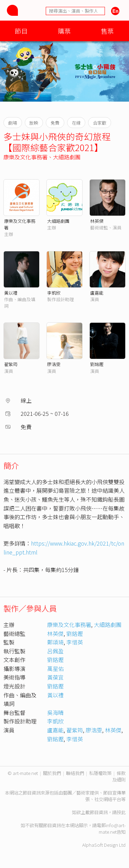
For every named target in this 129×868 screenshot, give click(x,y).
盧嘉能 (97, 293)
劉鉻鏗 (75, 633)
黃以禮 (11, 293)
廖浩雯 (54, 364)
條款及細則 (119, 776)
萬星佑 (55, 669)
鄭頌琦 (55, 642)
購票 (64, 31)
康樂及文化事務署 (25, 157)
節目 (21, 31)
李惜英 (75, 642)
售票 (107, 31)
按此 (121, 812)
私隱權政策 (100, 773)
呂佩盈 (55, 651)
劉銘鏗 (97, 364)
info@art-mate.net (112, 829)
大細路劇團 (67, 157)
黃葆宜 (55, 677)
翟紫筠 (11, 364)
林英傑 (97, 221)
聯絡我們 (75, 773)
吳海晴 (55, 712)
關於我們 (52, 773)
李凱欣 (54, 293)
